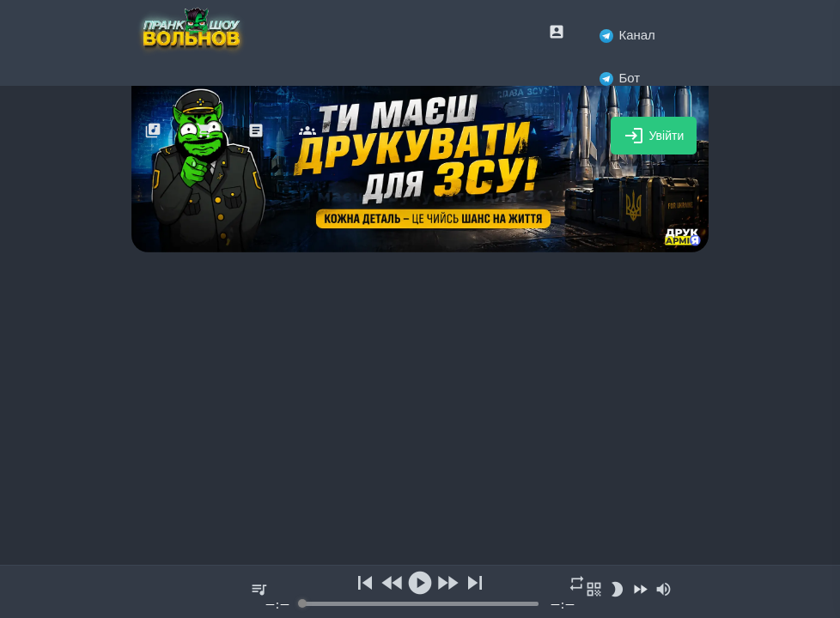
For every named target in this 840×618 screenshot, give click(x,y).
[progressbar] (420, 604)
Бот (620, 78)
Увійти (654, 136)
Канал (627, 35)
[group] (420, 592)
